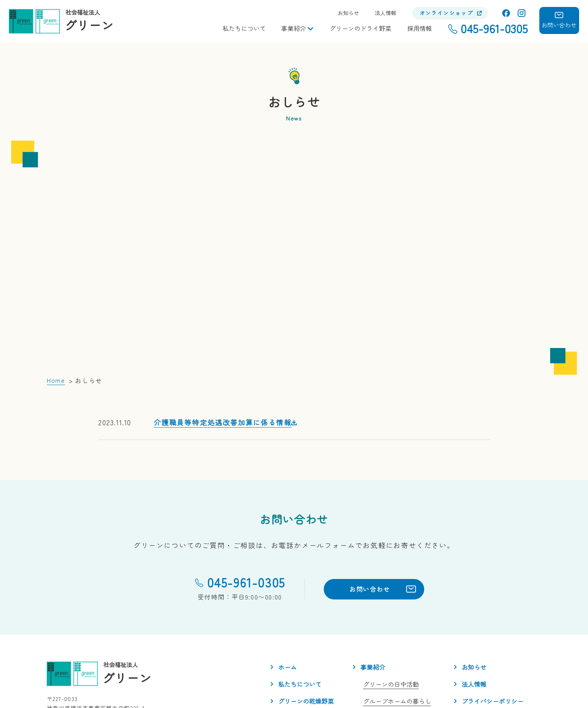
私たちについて (244, 28)
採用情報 (420, 28)
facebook (506, 13)
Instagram (522, 13)
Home (56, 297)
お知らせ (348, 13)
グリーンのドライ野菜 (360, 28)
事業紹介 (294, 28)
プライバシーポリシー (493, 618)
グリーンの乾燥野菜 (306, 618)
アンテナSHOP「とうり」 (399, 635)
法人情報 (386, 13)
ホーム (287, 584)
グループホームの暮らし (397, 618)
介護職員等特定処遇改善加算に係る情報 (223, 339)
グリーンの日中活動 (391, 601)
